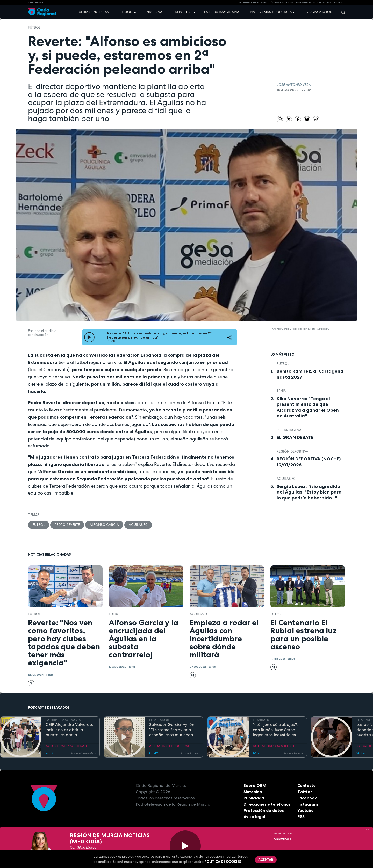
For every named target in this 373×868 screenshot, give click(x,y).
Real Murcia (304, 3)
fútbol (34, 28)
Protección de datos (264, 810)
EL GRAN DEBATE (295, 437)
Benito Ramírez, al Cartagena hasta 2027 (310, 374)
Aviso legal (254, 816)
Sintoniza (253, 792)
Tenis (281, 391)
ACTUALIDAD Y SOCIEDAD (66, 746)
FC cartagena (322, 3)
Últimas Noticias (282, 3)
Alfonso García (104, 525)
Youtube (306, 810)
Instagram (308, 804)
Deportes (183, 12)
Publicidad (254, 798)
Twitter (305, 792)
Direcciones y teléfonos (267, 804)
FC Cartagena (289, 430)
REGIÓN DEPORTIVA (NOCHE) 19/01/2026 (309, 462)
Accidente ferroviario (254, 3)
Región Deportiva (292, 451)
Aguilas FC (138, 525)
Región (126, 12)
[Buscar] (342, 12)
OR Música (283, 839)
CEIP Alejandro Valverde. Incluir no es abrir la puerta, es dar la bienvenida (69, 730)
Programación (319, 12)
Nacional (155, 12)
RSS (301, 816)
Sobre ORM (255, 785)
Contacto (307, 785)
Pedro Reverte (67, 525)
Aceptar (266, 860)
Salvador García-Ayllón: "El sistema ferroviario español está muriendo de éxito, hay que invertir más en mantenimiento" (173, 730)
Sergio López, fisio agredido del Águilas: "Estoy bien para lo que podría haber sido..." (309, 492)
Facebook (307, 798)
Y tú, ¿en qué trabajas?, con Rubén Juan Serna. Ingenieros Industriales (275, 730)
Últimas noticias (94, 12)
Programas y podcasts (271, 12)
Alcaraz (339, 3)
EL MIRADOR (159, 720)
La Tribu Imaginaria (222, 12)
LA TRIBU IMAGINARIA (63, 720)
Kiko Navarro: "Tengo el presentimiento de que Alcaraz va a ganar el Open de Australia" (308, 407)
